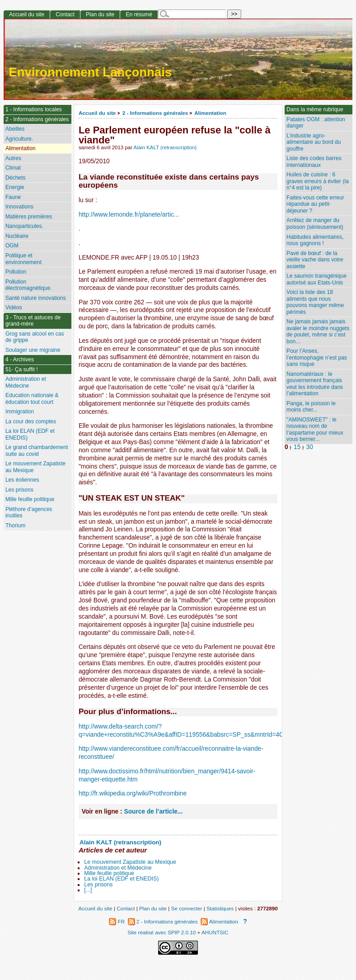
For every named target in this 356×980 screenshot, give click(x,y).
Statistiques (220, 908)
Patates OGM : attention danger (316, 123)
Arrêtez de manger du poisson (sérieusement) (315, 224)
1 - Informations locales (34, 109)
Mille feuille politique (109, 873)
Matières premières (29, 217)
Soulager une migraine (33, 350)
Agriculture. (19, 139)
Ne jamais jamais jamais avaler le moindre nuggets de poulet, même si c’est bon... (318, 331)
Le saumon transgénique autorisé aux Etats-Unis (316, 279)
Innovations (19, 207)
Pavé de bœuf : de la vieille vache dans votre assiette (315, 260)
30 (310, 447)
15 (297, 447)
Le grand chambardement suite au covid (37, 451)
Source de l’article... (153, 812)
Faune (13, 197)
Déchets (15, 178)
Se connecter (187, 908)
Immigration (20, 412)
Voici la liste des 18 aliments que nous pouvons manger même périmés (315, 302)
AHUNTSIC (215, 932)
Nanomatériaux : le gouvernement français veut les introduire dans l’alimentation (315, 384)
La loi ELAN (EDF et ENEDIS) (121, 879)
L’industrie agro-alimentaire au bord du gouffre (314, 142)
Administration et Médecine (118, 868)
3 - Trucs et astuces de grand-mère (33, 321)
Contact (65, 14)
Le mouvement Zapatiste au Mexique (130, 862)
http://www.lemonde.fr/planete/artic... (129, 215)
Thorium (15, 526)
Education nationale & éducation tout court (32, 399)
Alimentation (210, 113)
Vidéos (14, 308)
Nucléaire (17, 236)
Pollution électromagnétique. (29, 285)
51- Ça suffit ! (22, 369)
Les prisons (98, 885)
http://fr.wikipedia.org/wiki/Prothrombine (133, 793)
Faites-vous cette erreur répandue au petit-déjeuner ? (315, 204)
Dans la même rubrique (315, 109)
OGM (12, 246)
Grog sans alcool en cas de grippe (35, 337)
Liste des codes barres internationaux (314, 162)
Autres (13, 158)
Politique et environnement (23, 259)
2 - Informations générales (155, 113)
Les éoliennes (22, 480)
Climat (13, 168)
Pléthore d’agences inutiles (29, 513)
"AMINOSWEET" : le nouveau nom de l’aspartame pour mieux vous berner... (315, 430)
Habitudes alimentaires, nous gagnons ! (315, 240)
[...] (88, 890)
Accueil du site (97, 113)
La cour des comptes (31, 421)
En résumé (139, 14)
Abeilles (15, 129)
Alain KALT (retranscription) (165, 147)
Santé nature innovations (36, 298)
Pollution (16, 272)
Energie (15, 187)
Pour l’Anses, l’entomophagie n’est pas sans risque (317, 357)
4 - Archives (20, 360)
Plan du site (100, 14)
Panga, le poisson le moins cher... (311, 407)
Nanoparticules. (24, 226)
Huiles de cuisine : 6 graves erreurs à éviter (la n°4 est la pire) (318, 181)
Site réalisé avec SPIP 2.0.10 (162, 932)
